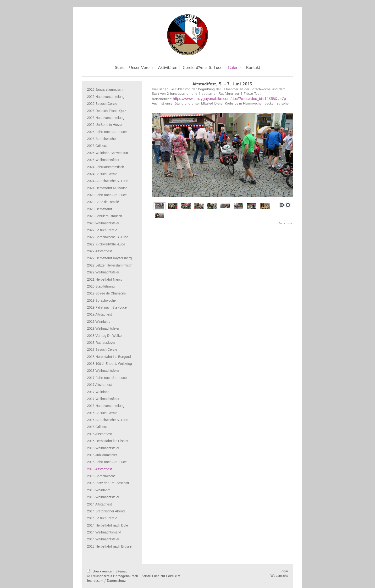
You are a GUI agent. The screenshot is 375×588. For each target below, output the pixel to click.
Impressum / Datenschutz (106, 581)
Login (284, 571)
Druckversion (100, 571)
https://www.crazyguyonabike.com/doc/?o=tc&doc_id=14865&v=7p (229, 99)
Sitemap (121, 571)
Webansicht (279, 576)
